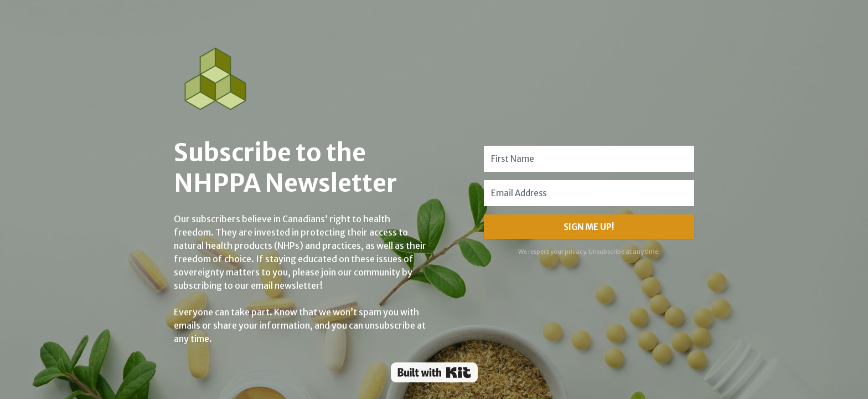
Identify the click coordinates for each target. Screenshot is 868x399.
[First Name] (589, 159)
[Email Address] (589, 193)
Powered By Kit (434, 372)
